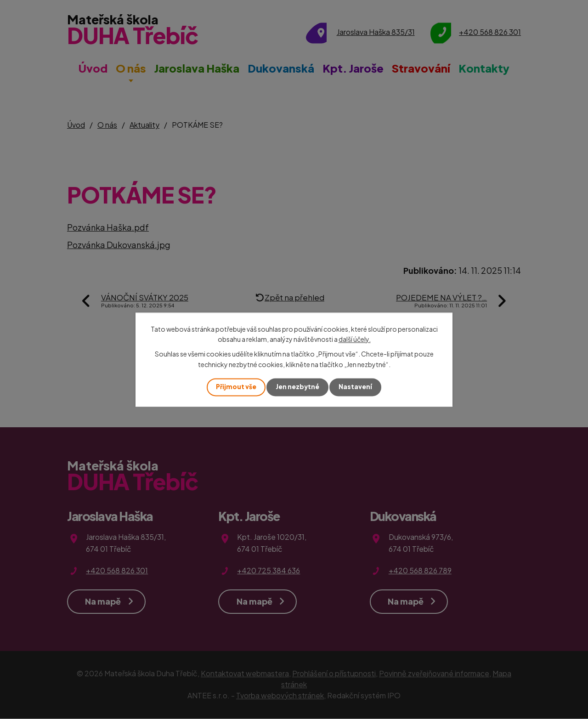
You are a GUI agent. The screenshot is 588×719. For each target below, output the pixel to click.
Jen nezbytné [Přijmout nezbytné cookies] (298, 387)
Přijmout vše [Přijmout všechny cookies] (235, 387)
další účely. (355, 339)
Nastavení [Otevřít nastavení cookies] (356, 387)
